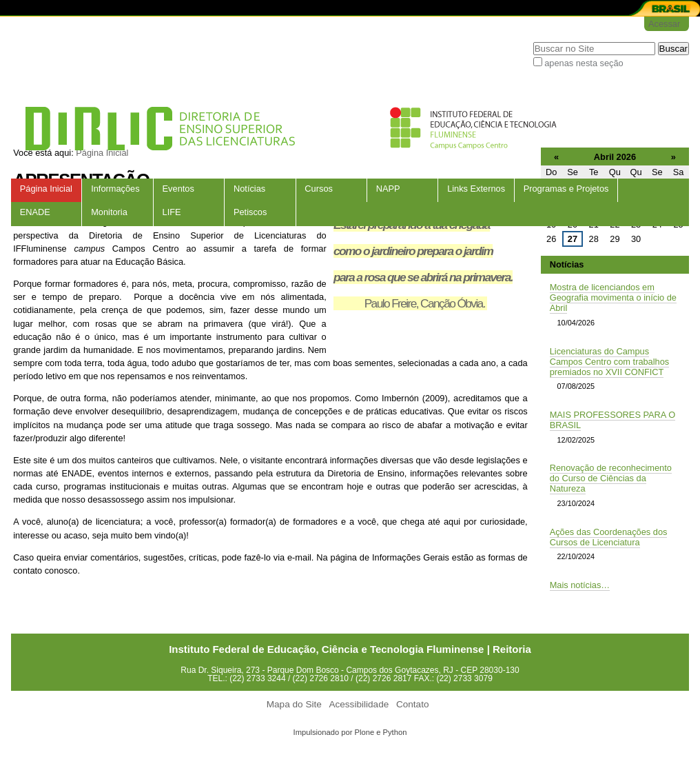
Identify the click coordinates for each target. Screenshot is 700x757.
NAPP (388, 189)
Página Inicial (46, 189)
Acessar (664, 24)
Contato (413, 704)
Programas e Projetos (566, 189)
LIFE (172, 212)
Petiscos (250, 212)
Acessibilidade (359, 704)
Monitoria (109, 212)
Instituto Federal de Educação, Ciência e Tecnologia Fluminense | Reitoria (350, 649)
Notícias (249, 189)
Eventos (178, 189)
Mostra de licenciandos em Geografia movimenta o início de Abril (613, 297)
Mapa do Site (294, 704)
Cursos (319, 189)
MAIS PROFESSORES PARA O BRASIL (613, 420)
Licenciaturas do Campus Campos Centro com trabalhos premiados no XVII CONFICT (610, 362)
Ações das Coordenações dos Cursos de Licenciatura (609, 537)
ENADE (35, 212)
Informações (115, 189)
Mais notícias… (580, 585)
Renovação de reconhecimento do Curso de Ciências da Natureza (611, 478)
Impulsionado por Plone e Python (350, 732)
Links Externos (476, 189)
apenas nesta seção (584, 63)
